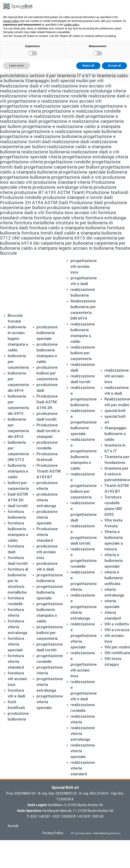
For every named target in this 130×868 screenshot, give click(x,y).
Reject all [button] (88, 66)
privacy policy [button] (11, 21)
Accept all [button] (114, 66)
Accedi (13, 826)
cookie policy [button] (72, 25)
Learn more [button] (17, 66)
